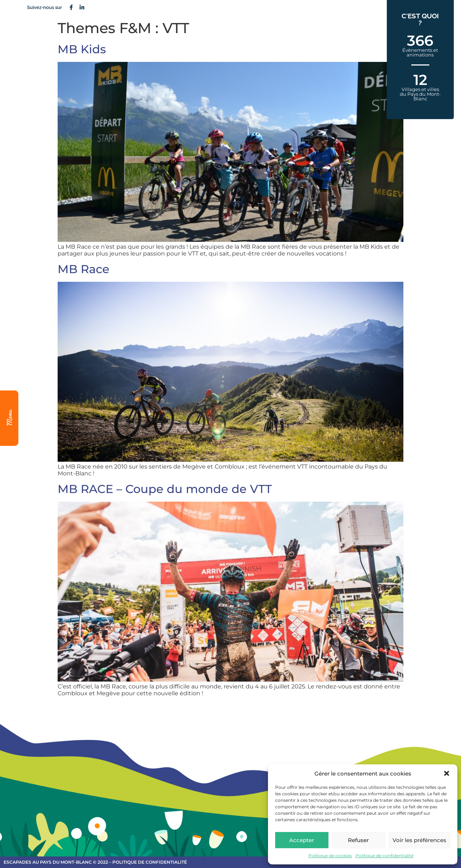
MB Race (84, 269)
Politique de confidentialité (384, 856)
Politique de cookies (330, 856)
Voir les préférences (419, 840)
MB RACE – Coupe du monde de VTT (165, 489)
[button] (447, 773)
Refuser (358, 840)
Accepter (302, 840)
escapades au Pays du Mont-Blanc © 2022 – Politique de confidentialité (95, 862)
